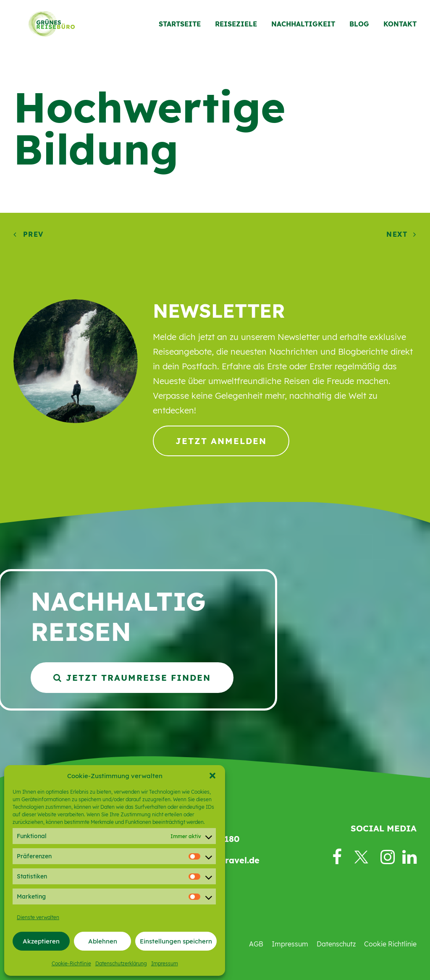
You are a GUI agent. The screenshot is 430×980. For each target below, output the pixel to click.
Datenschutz (336, 944)
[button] (212, 776)
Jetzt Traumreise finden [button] (132, 678)
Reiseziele (236, 28)
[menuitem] (183, 28)
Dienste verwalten (38, 917)
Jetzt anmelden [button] (221, 441)
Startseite (180, 28)
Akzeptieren (41, 941)
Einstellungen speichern (176, 941)
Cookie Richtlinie (390, 944)
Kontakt (400, 28)
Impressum (165, 963)
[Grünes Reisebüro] (44, 28)
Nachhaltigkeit (303, 28)
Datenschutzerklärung (121, 963)
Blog (359, 28)
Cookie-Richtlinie (71, 963)
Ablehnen (103, 941)
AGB (256, 944)
